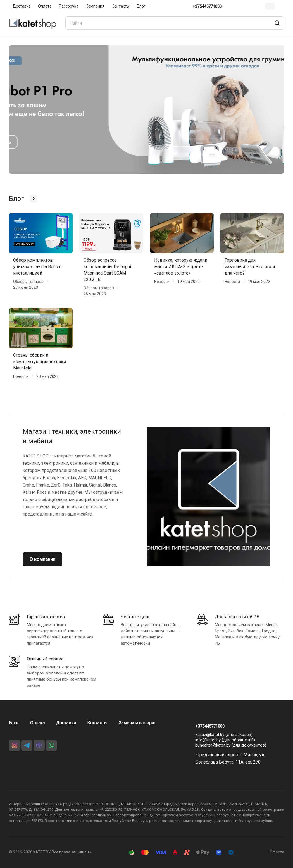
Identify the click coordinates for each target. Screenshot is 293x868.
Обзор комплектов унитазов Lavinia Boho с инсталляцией (37, 267)
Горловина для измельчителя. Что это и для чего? (250, 267)
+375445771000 (207, 6)
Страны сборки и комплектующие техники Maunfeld (40, 362)
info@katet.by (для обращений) (225, 740)
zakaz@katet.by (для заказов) (224, 735)
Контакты (97, 723)
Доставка (66, 723)
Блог (14, 723)
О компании (42, 559)
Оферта (277, 852)
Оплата (37, 723)
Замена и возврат (137, 723)
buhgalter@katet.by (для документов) (231, 745)
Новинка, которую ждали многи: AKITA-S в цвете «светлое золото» (181, 267)
